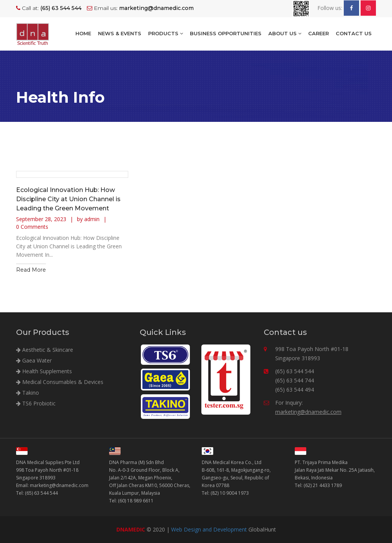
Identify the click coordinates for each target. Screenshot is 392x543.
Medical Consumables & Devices (60, 382)
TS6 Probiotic (36, 403)
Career (318, 33)
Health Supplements (44, 371)
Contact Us (354, 33)
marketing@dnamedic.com (308, 412)
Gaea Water (34, 360)
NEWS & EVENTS (120, 33)
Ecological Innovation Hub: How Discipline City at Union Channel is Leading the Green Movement (68, 199)
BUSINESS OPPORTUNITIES (226, 33)
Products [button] (166, 33)
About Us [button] (285, 33)
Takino (28, 393)
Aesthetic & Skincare (45, 350)
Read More (31, 270)
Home (83, 33)
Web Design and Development (209, 529)
